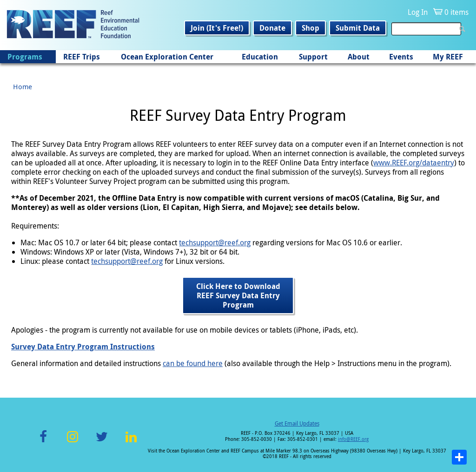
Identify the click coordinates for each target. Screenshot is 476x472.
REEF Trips (82, 57)
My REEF (448, 57)
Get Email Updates (297, 423)
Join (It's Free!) (217, 28)
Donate (272, 28)
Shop (311, 28)
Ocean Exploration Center (167, 57)
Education (260, 57)
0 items (456, 12)
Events (401, 57)
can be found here (193, 363)
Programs (25, 57)
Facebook (43, 442)
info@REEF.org (353, 439)
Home (23, 86)
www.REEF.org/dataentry (414, 163)
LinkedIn (131, 442)
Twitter (102, 442)
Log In (418, 12)
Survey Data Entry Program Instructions (83, 347)
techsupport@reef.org (215, 243)
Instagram (73, 442)
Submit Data (358, 28)
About (359, 57)
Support (313, 57)
